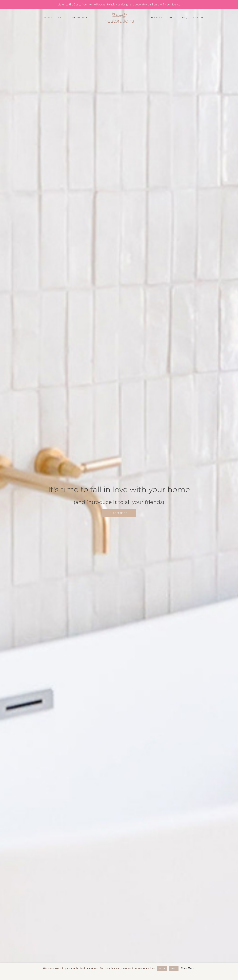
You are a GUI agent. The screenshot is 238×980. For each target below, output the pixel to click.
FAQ (185, 18)
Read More (187, 968)
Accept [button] (162, 968)
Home (48, 18)
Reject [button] (174, 968)
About (62, 18)
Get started (119, 513)
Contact (199, 18)
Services (79, 18)
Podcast (157, 18)
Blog (173, 18)
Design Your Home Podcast (90, 4)
